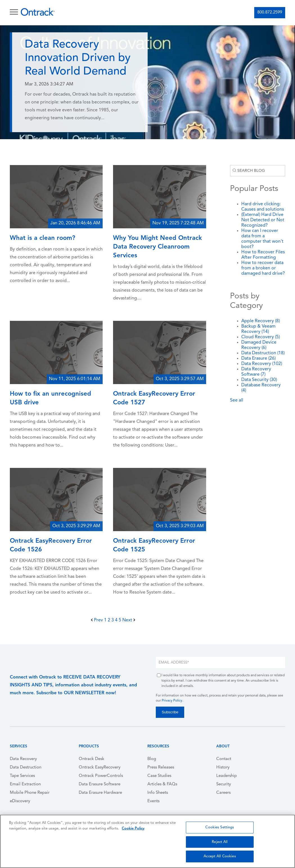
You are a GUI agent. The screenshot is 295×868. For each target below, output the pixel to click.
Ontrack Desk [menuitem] (92, 759)
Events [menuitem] (153, 801)
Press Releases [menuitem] (161, 767)
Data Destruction (263, 353)
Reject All (220, 842)
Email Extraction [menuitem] (25, 784)
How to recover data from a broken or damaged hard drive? (263, 268)
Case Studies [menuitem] (159, 776)
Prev (97, 620)
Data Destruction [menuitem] (26, 767)
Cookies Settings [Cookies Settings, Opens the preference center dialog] (220, 827)
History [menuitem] (223, 767)
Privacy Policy (172, 701)
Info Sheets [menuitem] (158, 793)
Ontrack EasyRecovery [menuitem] (100, 767)
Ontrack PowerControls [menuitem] (101, 776)
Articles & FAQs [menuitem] (162, 784)
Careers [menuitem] (223, 793)
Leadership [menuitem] (227, 776)
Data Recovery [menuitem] (23, 759)
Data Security (259, 380)
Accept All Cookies (220, 856)
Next (129, 620)
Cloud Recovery (261, 337)
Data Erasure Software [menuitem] (100, 784)
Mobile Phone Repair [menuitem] (30, 793)
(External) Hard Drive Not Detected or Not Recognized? (263, 220)
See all (237, 400)
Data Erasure (258, 359)
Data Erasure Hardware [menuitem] (100, 793)
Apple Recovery (261, 321)
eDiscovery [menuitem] (20, 801)
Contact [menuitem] (224, 759)
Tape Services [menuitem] (22, 776)
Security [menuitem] (224, 784)
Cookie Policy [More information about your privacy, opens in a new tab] (133, 828)
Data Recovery (262, 364)
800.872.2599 (270, 13)
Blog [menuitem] (152, 759)
